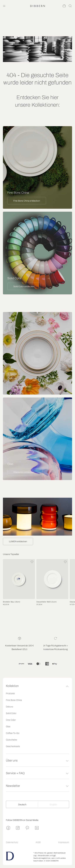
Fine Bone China (14, 700)
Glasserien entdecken (24, 472)
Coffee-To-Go (13, 733)
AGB (38, 842)
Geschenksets (13, 746)
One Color (11, 720)
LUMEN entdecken (18, 541)
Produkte (10, 693)
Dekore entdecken (22, 387)
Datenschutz (12, 842)
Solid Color (11, 713)
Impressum (64, 842)
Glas (8, 727)
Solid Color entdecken (24, 286)
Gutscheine (11, 740)
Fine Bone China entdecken (27, 201)
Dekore (9, 707)
